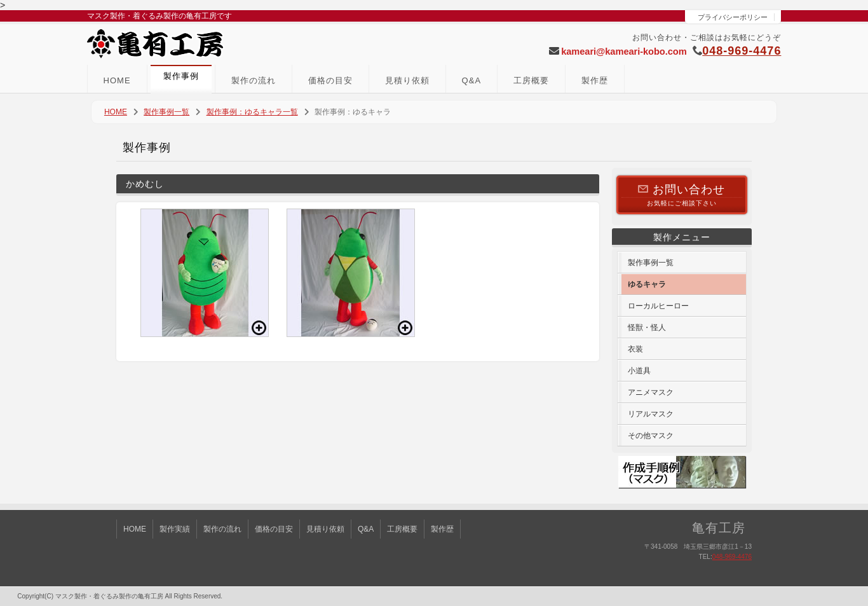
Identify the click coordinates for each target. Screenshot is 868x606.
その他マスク (651, 436)
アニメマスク (651, 392)
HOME (117, 80)
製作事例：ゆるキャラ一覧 (252, 112)
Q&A (471, 80)
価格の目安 (330, 80)
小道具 (639, 371)
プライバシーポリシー (733, 17)
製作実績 (175, 529)
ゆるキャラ (647, 284)
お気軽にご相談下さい (682, 194)
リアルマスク (651, 414)
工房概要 (531, 80)
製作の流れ (254, 80)
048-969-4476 (742, 51)
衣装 (635, 349)
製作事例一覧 (166, 112)
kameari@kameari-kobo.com (624, 52)
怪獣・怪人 (647, 327)
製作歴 (595, 80)
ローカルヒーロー (658, 306)
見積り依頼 (407, 80)
